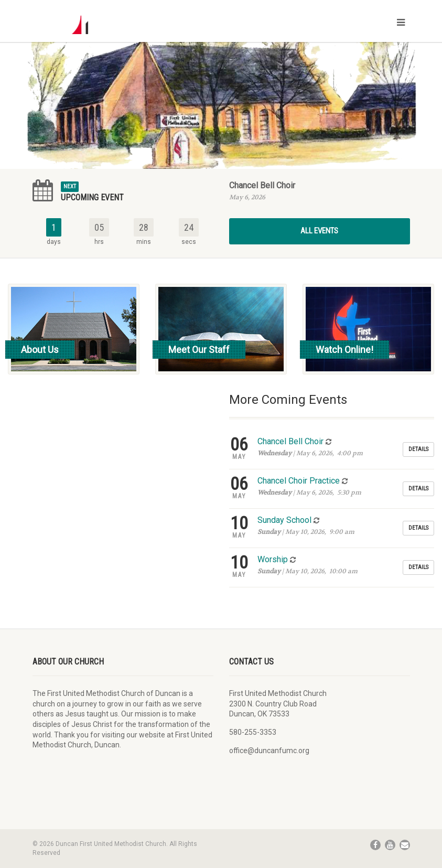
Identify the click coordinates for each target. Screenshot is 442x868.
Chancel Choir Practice (299, 481)
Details (418, 449)
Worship (273, 559)
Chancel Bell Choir (262, 185)
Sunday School (284, 520)
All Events (319, 231)
